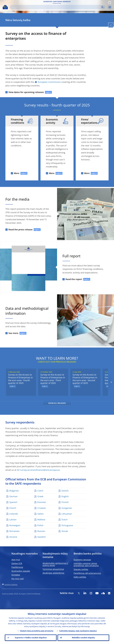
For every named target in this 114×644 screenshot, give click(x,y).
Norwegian (15, 525)
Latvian (13, 520)
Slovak (65, 531)
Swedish (42, 537)
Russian (41, 531)
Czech (40, 491)
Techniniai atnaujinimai (53, 569)
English (65, 496)
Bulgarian (14, 491)
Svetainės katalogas (11, 584)
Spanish (13, 502)
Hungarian (67, 508)
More (17, 173)
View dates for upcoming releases (26, 92)
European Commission (49, 82)
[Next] (111, 382)
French (13, 508)
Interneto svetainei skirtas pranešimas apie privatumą (86, 564)
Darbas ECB (17, 563)
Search (102, 7)
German (13, 496)
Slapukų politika (81, 569)
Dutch (65, 520)
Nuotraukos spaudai (21, 571)
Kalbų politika (80, 577)
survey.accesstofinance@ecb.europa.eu (40, 470)
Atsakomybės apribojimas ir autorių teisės (55, 564)
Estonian (42, 502)
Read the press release (21, 230)
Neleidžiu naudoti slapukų (83, 638)
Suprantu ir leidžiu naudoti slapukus (31, 638)
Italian (40, 514)
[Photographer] (112, 345)
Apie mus (16, 560)
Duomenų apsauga (82, 560)
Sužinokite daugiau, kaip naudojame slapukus (78, 631)
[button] (110, 2)
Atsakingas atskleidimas (53, 573)
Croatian (42, 508)
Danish (65, 491)
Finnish (65, 502)
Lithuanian (67, 514)
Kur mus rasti (18, 579)
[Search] (56, 7)
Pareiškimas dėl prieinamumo (87, 573)
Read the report (74, 279)
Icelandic (14, 514)
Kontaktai (16, 575)
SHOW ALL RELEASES (57, 403)
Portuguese (67, 525)
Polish (40, 525)
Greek (40, 496)
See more (13, 333)
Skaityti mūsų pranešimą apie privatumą (37, 631)
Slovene (13, 537)
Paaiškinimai (17, 567)
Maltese (41, 520)
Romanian (14, 531)
